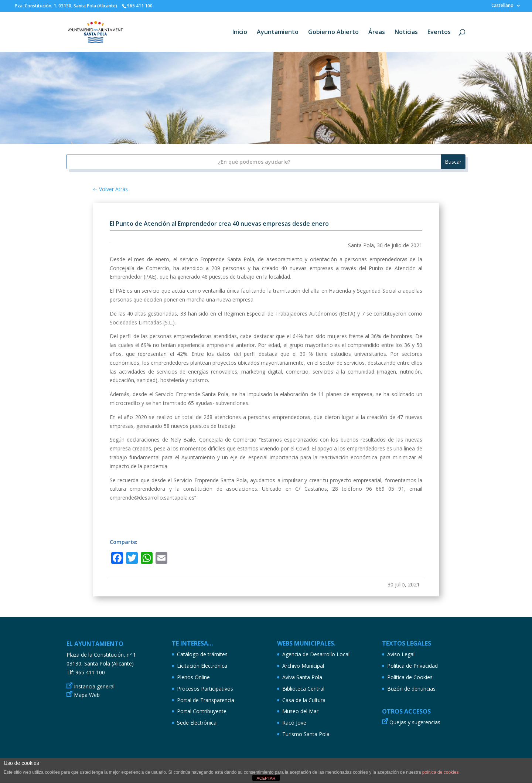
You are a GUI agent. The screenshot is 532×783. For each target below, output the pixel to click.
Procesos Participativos (205, 689)
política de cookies (441, 772)
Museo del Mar (300, 711)
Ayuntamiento (278, 33)
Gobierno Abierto (333, 33)
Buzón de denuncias (411, 689)
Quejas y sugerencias (415, 722)
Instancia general (94, 686)
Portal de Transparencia (206, 700)
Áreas (377, 33)
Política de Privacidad (412, 666)
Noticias (406, 33)
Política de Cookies (410, 677)
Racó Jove (294, 723)
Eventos (439, 33)
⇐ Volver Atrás (110, 189)
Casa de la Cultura (304, 700)
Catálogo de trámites (202, 654)
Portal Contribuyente (202, 711)
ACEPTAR (266, 778)
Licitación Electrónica (202, 666)
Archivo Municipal (303, 666)
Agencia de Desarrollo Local (316, 654)
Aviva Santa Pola (302, 677)
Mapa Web (87, 695)
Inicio (240, 33)
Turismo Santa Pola (306, 734)
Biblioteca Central (303, 689)
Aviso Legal (401, 654)
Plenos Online (193, 677)
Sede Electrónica (197, 723)
